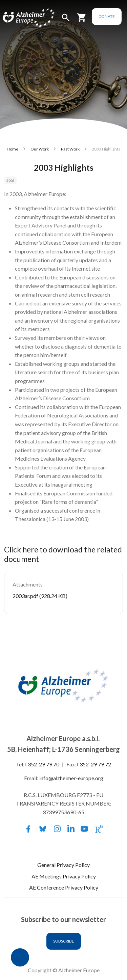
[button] (66, 20)
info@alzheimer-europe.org (71, 778)
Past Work (70, 149)
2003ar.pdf (25, 596)
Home (13, 149)
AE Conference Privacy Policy (64, 887)
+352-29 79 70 (42, 764)
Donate (107, 16)
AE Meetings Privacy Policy (64, 876)
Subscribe (64, 941)
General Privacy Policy (63, 865)
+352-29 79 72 (94, 764)
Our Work (40, 149)
